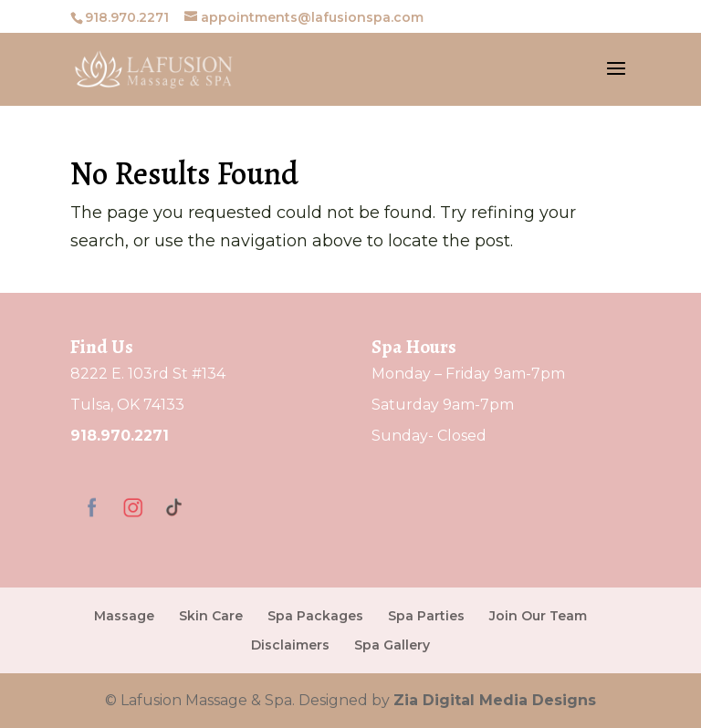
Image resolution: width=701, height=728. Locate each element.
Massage (124, 616)
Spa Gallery (392, 645)
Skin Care (211, 616)
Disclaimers (290, 645)
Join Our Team (538, 616)
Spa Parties (426, 616)
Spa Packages (315, 616)
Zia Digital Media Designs (495, 700)
